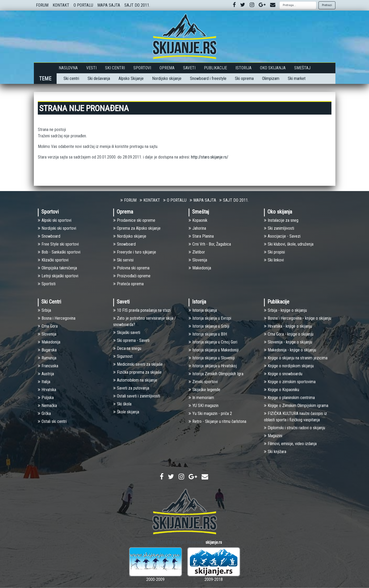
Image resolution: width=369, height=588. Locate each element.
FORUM (42, 5)
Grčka (44, 413)
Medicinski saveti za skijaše (138, 364)
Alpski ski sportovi (55, 220)
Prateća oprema (128, 284)
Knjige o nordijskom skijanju (289, 366)
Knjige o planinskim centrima (289, 398)
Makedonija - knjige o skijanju (290, 350)
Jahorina (197, 228)
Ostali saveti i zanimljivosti (137, 396)
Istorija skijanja (203, 310)
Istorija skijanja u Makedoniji (214, 350)
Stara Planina (201, 236)
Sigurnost (123, 356)
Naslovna (68, 68)
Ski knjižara (275, 452)
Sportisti (47, 284)
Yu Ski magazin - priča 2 (210, 413)
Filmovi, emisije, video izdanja (290, 444)
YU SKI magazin (204, 406)
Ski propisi (274, 252)
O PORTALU (83, 5)
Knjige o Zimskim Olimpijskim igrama (296, 406)
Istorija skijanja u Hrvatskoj (213, 366)
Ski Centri (115, 68)
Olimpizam (271, 78)
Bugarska (47, 350)
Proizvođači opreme (132, 276)
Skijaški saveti (127, 333)
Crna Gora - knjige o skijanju (289, 334)
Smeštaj (302, 68)
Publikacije (215, 68)
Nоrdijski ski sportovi (57, 228)
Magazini (273, 436)
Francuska (48, 366)
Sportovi (142, 68)
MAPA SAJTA (109, 5)
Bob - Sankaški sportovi (59, 252)
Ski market (297, 78)
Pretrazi (327, 5)
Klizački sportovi (53, 260)
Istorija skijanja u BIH (208, 334)
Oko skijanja (273, 68)
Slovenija (198, 260)
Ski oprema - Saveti (131, 340)
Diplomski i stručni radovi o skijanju (295, 428)
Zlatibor (197, 252)
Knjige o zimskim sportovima (290, 382)
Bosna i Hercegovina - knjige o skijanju (298, 318)
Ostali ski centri (52, 421)
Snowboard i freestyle (208, 78)
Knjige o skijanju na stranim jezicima (296, 358)
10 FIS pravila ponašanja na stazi (142, 310)
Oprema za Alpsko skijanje (137, 228)
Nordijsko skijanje (167, 78)
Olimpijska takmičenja (57, 268)
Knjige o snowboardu (283, 374)
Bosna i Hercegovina (57, 318)
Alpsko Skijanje (131, 78)
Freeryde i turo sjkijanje (135, 252)
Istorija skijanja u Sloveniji (212, 358)
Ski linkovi (274, 260)
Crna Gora (48, 326)
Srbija (44, 310)
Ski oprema (244, 78)
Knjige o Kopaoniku (282, 390)
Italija (44, 382)
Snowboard (49, 236)
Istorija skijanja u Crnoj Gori (213, 342)
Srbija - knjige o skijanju (285, 310)
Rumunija (47, 358)
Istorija (243, 68)
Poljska (46, 398)
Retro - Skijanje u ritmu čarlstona (217, 421)
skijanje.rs (214, 542)
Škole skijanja (126, 412)
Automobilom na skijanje (135, 380)
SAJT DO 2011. (137, 5)
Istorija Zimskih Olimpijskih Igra (216, 374)
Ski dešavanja (99, 78)
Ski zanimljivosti (279, 228)
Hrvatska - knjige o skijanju (288, 326)
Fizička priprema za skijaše (137, 372)
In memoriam (201, 398)
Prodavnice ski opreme (134, 220)
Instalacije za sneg (281, 220)
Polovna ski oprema (131, 268)
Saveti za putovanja (131, 388)
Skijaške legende (204, 390)
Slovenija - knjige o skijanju (288, 342)
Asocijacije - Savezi (282, 236)
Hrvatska (47, 390)
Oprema (167, 68)
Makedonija (200, 268)
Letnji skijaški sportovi (58, 276)
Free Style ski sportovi (58, 244)
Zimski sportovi (203, 382)
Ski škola (122, 404)
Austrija (46, 374)
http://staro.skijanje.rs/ (210, 157)
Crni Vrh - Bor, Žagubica (210, 244)
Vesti (91, 68)
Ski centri (71, 78)
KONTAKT (61, 5)
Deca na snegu (127, 348)
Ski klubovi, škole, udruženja (289, 244)
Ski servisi (123, 260)
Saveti (189, 68)
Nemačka (47, 406)
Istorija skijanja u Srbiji (209, 326)
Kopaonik (198, 220)
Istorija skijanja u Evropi (210, 318)
